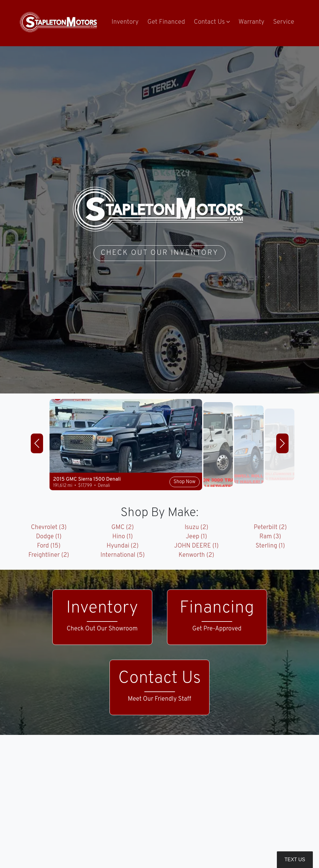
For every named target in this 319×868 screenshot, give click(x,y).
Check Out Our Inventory (159, 253)
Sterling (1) (270, 546)
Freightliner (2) (49, 555)
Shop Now (184, 482)
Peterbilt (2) (270, 528)
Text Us (295, 860)
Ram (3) (270, 537)
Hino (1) (123, 537)
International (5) (123, 555)
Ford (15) (49, 546)
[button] (212, 22)
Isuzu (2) (196, 528)
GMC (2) (123, 528)
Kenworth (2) (197, 555)
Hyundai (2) (122, 546)
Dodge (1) (49, 537)
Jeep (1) (196, 537)
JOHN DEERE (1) (196, 546)
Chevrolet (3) (49, 528)
